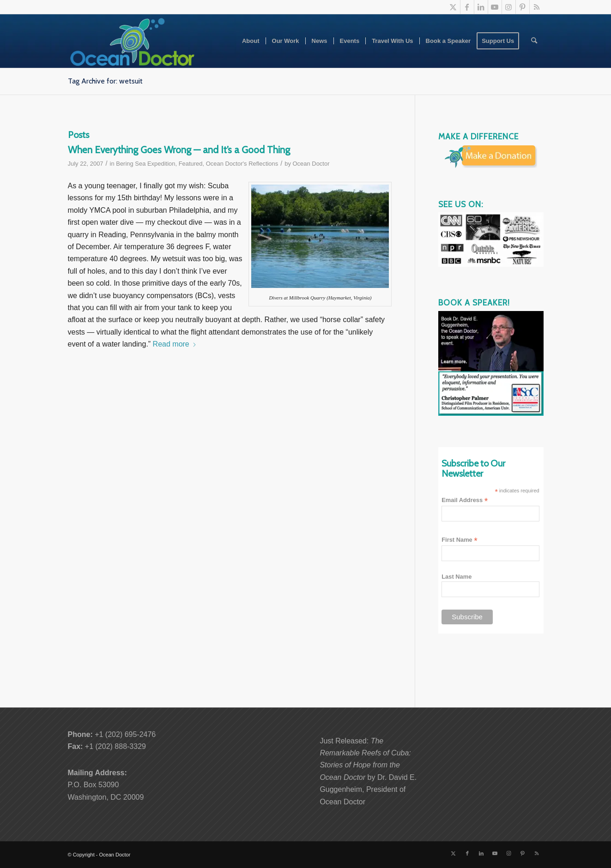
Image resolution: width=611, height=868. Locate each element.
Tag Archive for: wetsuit (105, 81)
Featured (191, 164)
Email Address (465, 500)
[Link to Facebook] (467, 7)
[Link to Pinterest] (523, 7)
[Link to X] (453, 7)
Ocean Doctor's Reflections (242, 164)
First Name (460, 540)
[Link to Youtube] (495, 7)
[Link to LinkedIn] (481, 7)
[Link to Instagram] (509, 7)
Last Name (457, 577)
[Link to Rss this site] (537, 7)
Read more (175, 344)
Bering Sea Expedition (145, 164)
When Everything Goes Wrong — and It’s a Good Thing (179, 150)
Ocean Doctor (311, 164)
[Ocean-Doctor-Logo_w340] (133, 41)
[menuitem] (251, 41)
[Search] (534, 41)
